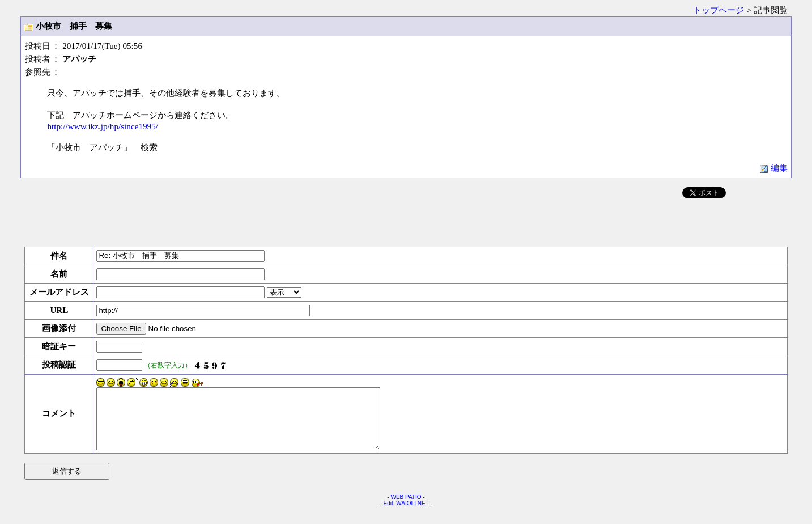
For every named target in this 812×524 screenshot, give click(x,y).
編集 (773, 168)
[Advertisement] (406, 221)
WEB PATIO (406, 509)
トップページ (719, 10)
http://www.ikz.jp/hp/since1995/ (103, 126)
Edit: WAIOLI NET (406, 515)
